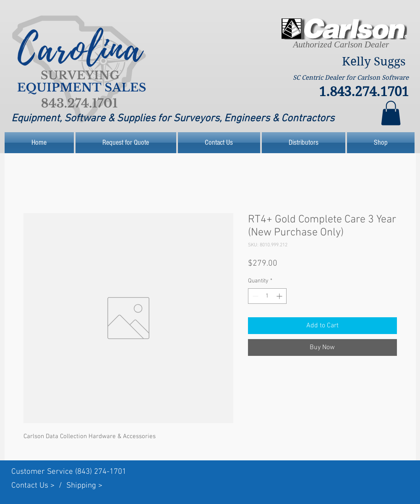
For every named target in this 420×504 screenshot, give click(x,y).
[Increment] (280, 296)
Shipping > (84, 486)
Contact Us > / (39, 486)
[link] (391, 113)
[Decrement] (254, 296)
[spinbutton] (267, 296)
